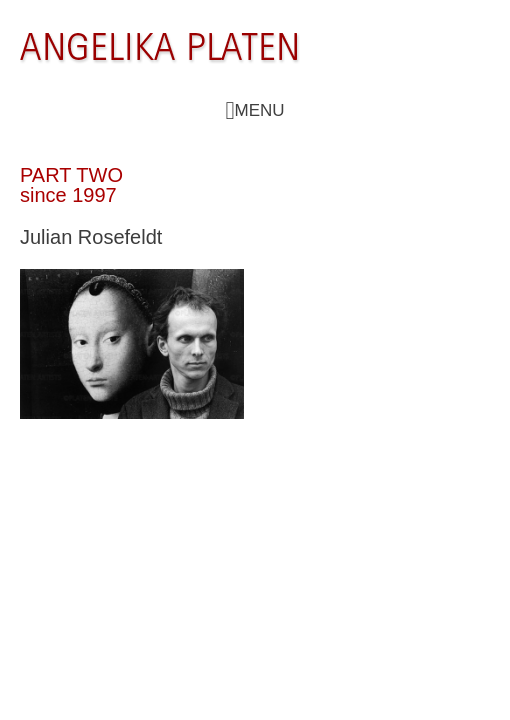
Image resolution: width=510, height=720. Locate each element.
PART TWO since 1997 (71, 185)
